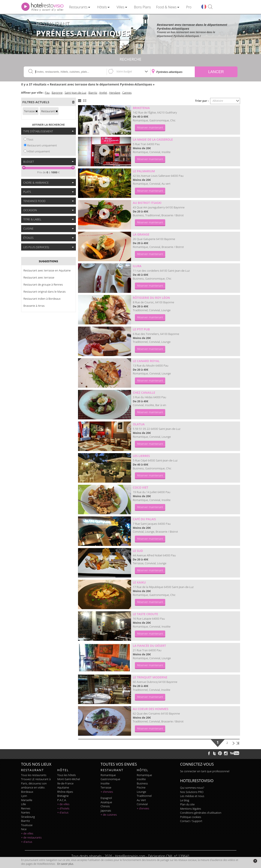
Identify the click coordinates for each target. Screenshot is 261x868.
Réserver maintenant (150, 127)
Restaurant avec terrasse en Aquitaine (47, 270)
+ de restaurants (31, 837)
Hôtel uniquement (38, 151)
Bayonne (57, 93)
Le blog (185, 800)
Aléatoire (218, 101)
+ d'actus (27, 842)
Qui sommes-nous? (192, 788)
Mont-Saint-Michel (69, 779)
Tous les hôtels (67, 775)
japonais (106, 811)
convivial (142, 804)
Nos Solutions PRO (192, 792)
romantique (108, 775)
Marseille (27, 800)
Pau (47, 93)
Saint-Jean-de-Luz (75, 93)
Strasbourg (28, 817)
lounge (142, 792)
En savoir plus (65, 864)
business (142, 783)
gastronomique (111, 779)
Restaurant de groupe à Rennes (43, 284)
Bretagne (63, 796)
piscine (141, 787)
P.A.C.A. (62, 800)
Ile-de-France (65, 783)
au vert (141, 800)
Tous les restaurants (34, 775)
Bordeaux (27, 792)
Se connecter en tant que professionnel (205, 771)
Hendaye (115, 93)
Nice (24, 829)
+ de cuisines (109, 815)
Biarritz (93, 93)
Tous (30, 139)
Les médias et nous (192, 796)
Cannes (127, 93)
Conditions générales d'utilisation (201, 813)
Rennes (26, 808)
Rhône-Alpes (65, 792)
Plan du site (187, 804)
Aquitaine (63, 787)
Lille (24, 804)
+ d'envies (107, 792)
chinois (105, 806)
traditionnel (144, 796)
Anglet (103, 93)
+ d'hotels (63, 808)
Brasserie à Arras (34, 306)
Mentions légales (191, 809)
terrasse (106, 787)
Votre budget (124, 71)
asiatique (106, 802)
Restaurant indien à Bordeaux (42, 299)
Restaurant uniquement (42, 145)
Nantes (26, 812)
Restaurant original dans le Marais (45, 292)
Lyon (24, 796)
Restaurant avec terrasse (39, 277)
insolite (105, 783)
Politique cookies (191, 817)
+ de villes (27, 833)
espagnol (106, 798)
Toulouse (27, 825)
